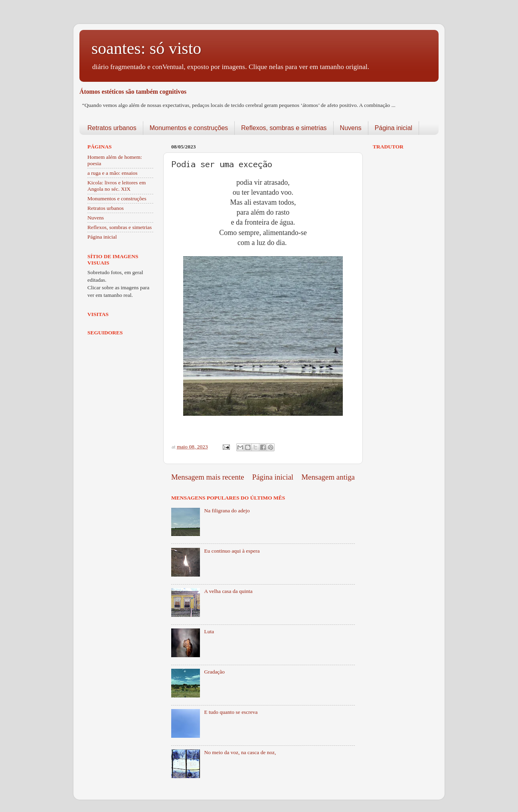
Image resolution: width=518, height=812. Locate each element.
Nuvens (351, 128)
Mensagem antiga (328, 477)
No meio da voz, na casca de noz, (240, 752)
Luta (209, 631)
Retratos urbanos (112, 128)
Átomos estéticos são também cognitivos (133, 92)
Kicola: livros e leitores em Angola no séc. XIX (117, 186)
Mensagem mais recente (208, 477)
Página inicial (393, 128)
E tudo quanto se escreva (231, 712)
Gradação (214, 672)
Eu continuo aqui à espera (232, 551)
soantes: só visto (146, 48)
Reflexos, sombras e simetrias (284, 128)
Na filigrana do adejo (227, 511)
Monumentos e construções (189, 128)
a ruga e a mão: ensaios (113, 173)
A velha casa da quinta (228, 591)
